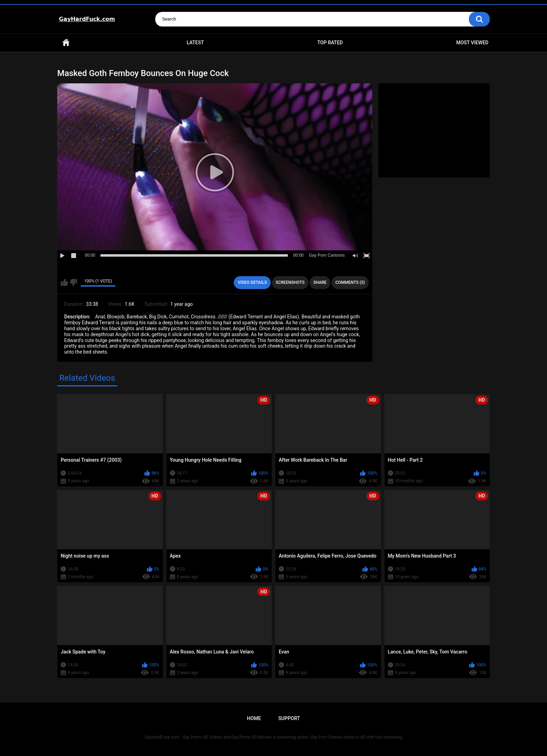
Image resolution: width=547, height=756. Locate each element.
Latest (195, 43)
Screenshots (290, 282)
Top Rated (330, 43)
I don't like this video (73, 282)
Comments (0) (350, 282)
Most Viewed (472, 43)
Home (66, 43)
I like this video (64, 282)
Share (320, 282)
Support (289, 718)
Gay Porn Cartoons (327, 255)
